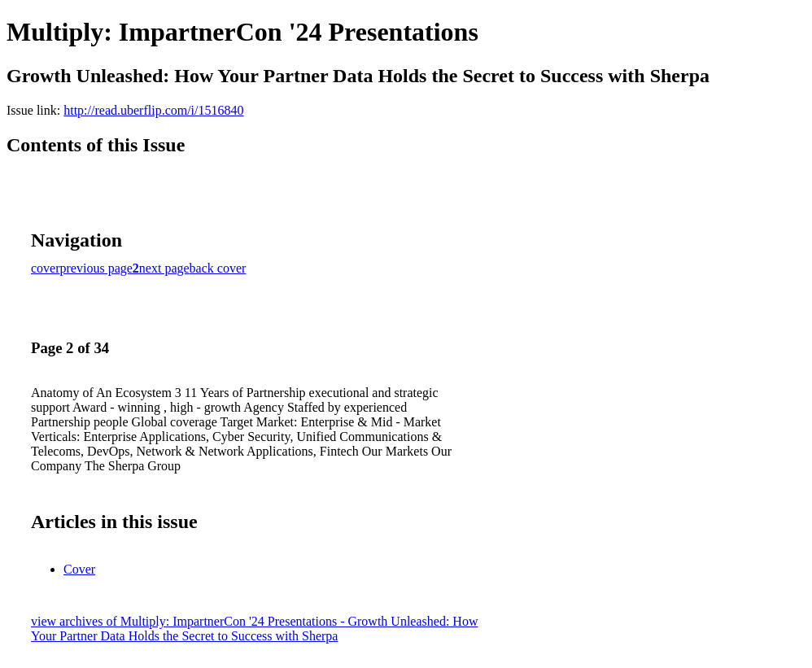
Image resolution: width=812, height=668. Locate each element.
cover (46, 268)
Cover (79, 569)
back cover (218, 268)
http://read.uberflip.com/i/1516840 (153, 110)
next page (164, 268)
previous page (96, 268)
